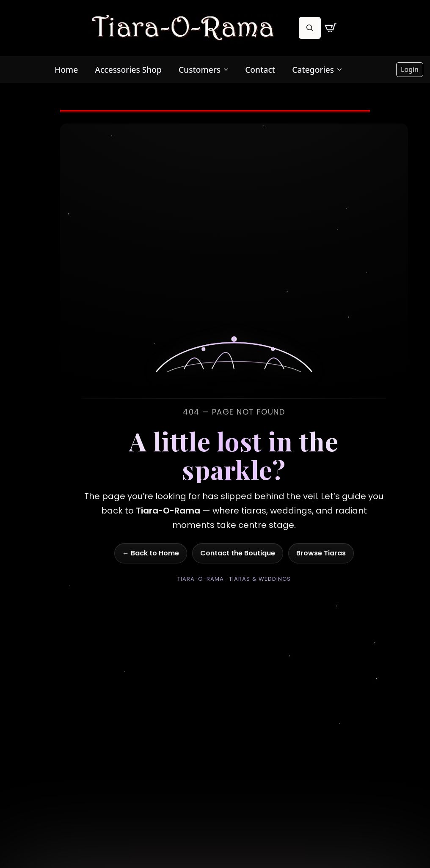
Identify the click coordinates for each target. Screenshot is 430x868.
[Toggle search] (310, 28)
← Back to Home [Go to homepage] (151, 553)
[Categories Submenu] (342, 70)
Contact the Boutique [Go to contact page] (238, 553)
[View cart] (331, 28)
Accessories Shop (128, 70)
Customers (200, 70)
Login (410, 69)
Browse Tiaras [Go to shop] (321, 553)
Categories (313, 70)
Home (66, 70)
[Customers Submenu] (229, 70)
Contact (260, 70)
